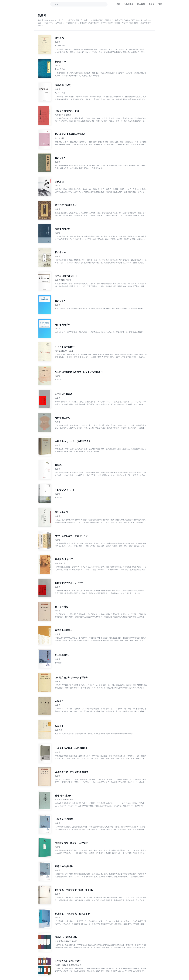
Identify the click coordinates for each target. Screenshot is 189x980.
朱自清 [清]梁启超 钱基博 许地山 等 (68, 965)
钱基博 (57, 42)
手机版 (152, 4)
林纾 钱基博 (59, 138)
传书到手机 (129, 4)
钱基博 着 (59, 730)
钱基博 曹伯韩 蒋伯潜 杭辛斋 (66, 941)
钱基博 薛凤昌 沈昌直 (63, 280)
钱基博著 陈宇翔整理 (63, 115)
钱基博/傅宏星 (60, 563)
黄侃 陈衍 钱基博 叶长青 (64, 800)
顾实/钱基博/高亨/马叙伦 (64, 351)
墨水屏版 (141, 4)
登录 (160, 4)
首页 (118, 4)
